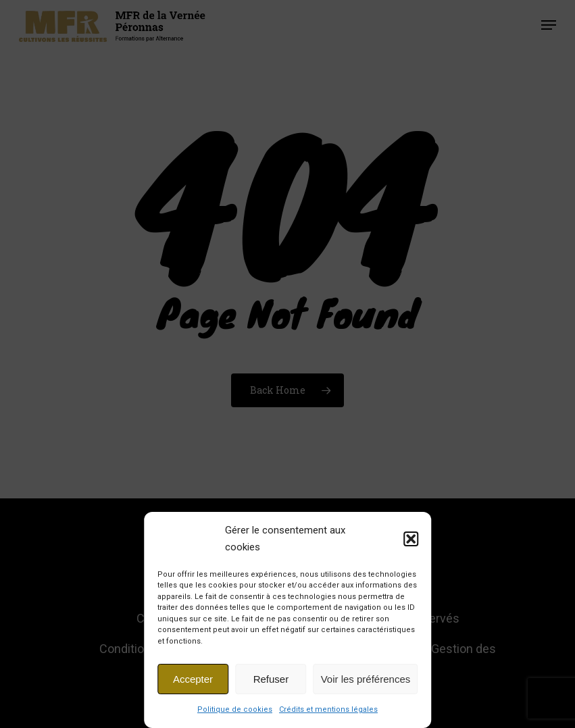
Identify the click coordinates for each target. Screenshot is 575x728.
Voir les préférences (366, 679)
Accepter (193, 679)
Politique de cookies (235, 709)
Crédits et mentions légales (328, 709)
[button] (411, 539)
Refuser (271, 679)
